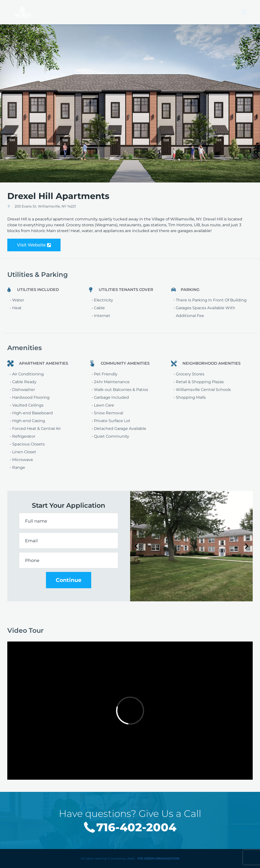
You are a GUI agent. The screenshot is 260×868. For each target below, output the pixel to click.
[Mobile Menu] (244, 12)
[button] (136, 546)
